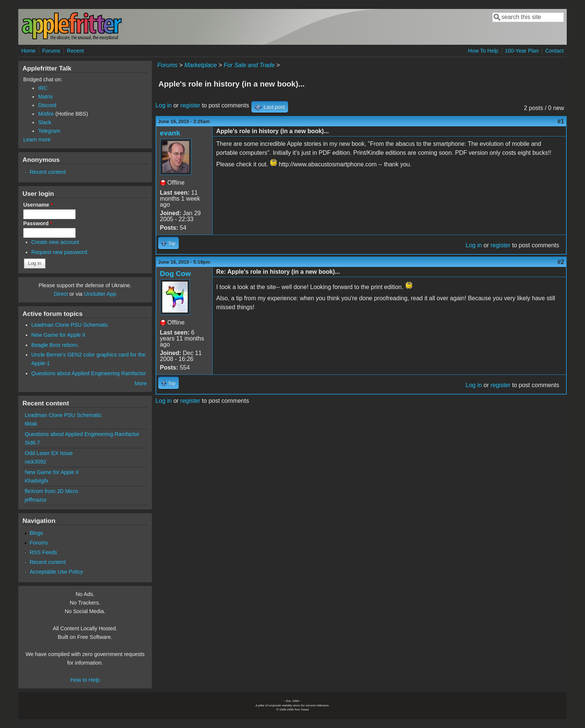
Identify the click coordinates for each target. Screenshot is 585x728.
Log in (164, 105)
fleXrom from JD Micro (51, 491)
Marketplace (201, 65)
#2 (561, 262)
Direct (61, 294)
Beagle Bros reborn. (55, 345)
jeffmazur (36, 500)
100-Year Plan (522, 51)
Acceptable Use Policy (56, 572)
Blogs (36, 533)
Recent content (48, 172)
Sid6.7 (32, 443)
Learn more (37, 139)
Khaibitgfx (36, 481)
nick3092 (35, 462)
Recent (75, 51)
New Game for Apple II (58, 335)
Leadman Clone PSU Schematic (70, 325)
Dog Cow (176, 274)
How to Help (85, 680)
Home (28, 51)
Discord (47, 105)
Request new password (59, 252)
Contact (554, 51)
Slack (45, 122)
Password (38, 223)
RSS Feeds (43, 552)
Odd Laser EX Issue (49, 453)
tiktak (31, 424)
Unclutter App (100, 294)
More (141, 383)
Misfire (46, 114)
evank (170, 133)
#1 (561, 121)
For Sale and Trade (249, 65)
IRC (43, 88)
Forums (51, 51)
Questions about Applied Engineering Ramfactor (89, 373)
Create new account (55, 242)
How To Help (483, 51)
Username (38, 205)
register (190, 105)
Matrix (45, 97)
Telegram (49, 131)
